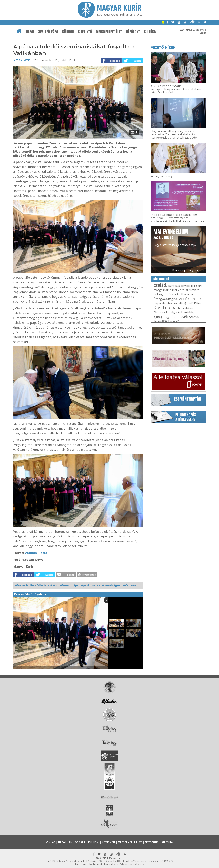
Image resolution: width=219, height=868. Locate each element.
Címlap (51, 842)
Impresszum (81, 864)
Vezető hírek (163, 47)
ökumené (193, 299)
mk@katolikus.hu (138, 861)
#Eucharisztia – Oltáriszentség (36, 585)
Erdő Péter (194, 303)
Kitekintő (85, 32)
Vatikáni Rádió (36, 553)
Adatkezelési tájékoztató (132, 864)
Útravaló (174, 321)
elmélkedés (177, 290)
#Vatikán (129, 585)
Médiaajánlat (96, 864)
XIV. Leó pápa (48, 32)
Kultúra (150, 32)
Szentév (194, 317)
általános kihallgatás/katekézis (173, 312)
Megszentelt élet (109, 32)
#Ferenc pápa (69, 585)
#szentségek (111, 585)
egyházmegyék (176, 317)
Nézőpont (133, 32)
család (160, 285)
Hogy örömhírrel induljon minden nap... (175, 237)
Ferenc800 (160, 321)
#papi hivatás (90, 585)
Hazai (30, 32)
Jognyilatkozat (111, 864)
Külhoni (68, 32)
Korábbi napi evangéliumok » (188, 270)
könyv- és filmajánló (180, 294)
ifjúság (158, 317)
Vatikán (188, 308)
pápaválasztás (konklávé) (170, 303)
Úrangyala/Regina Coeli (169, 299)
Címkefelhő (161, 279)
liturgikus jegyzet (179, 286)
